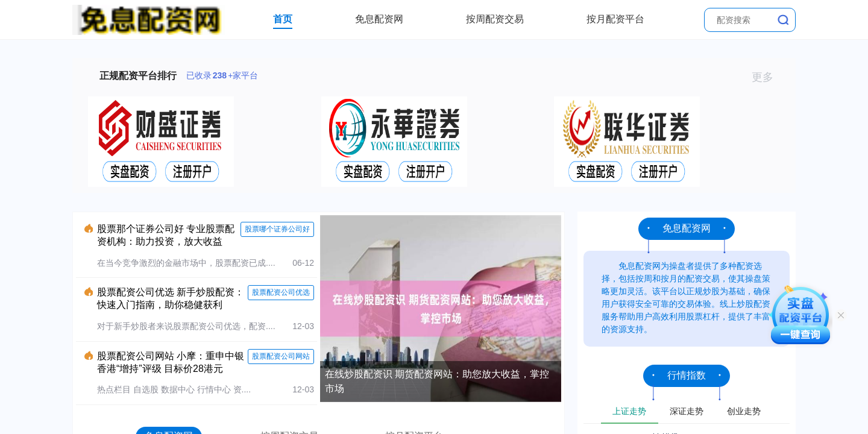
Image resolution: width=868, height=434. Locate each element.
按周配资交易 (495, 19)
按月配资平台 (615, 19)
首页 (283, 19)
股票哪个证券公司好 (277, 229)
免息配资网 (379, 19)
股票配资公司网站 (281, 356)
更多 (768, 77)
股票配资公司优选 (281, 292)
